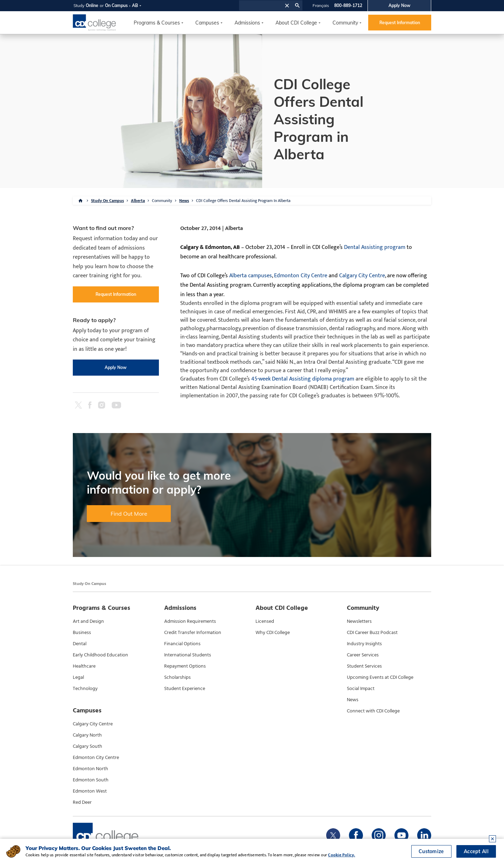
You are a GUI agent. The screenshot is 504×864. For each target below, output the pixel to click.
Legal (78, 677)
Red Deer (82, 802)
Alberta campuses (251, 276)
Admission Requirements (190, 621)
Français (321, 5)
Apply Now (400, 5)
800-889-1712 (348, 5)
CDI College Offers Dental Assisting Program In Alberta (243, 201)
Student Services (364, 666)
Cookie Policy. (341, 855)
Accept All (476, 851)
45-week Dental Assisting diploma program (303, 379)
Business (82, 633)
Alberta (138, 201)
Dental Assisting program (375, 247)
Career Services (363, 655)
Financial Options (182, 644)
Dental (80, 644)
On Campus (116, 5)
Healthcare (84, 666)
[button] (287, 5)
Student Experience (185, 689)
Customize (431, 851)
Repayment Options (185, 666)
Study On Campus (107, 201)
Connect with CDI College (373, 711)
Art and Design (88, 621)
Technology (85, 689)
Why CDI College (273, 633)
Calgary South (87, 746)
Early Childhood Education (100, 655)
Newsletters (359, 621)
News (184, 201)
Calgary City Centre (362, 276)
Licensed (265, 621)
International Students (188, 655)
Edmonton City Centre (301, 276)
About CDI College (296, 23)
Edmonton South (91, 780)
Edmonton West (90, 791)
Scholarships (177, 677)
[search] (261, 6)
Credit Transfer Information (193, 633)
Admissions (247, 23)
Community (345, 23)
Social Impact (361, 689)
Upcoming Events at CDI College (380, 677)
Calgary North (87, 735)
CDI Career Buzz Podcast (372, 633)
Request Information (400, 23)
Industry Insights (364, 644)
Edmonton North (90, 769)
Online (92, 5)
